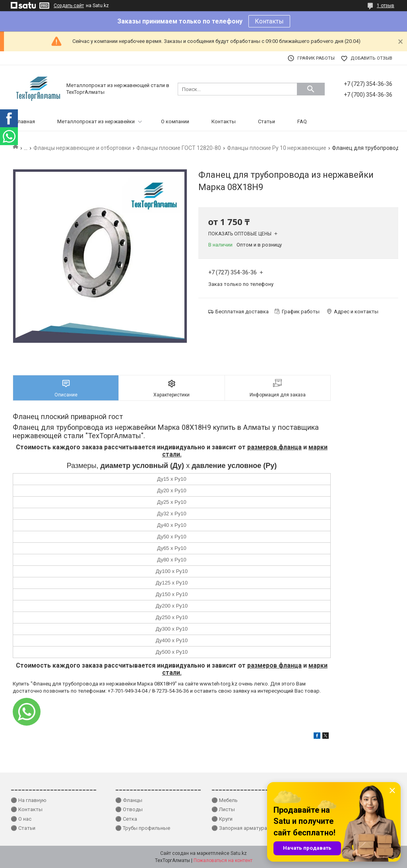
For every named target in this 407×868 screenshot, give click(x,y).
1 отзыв (386, 6)
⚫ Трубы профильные (143, 828)
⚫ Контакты (27, 809)
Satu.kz (239, 853)
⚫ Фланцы (129, 800)
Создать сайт (69, 6)
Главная (25, 121)
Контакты (269, 21)
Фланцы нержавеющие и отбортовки (82, 148)
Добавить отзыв (371, 58)
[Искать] (311, 89)
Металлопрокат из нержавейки (96, 121)
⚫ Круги (222, 819)
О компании (175, 121)
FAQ (302, 121)
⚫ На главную (29, 800)
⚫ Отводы (129, 809)
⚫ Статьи (23, 828)
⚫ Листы (223, 809)
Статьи (266, 121)
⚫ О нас (21, 819)
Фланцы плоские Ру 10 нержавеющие (277, 148)
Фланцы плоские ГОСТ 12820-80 (179, 148)
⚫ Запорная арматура (239, 828)
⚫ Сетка (126, 819)
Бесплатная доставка (242, 312)
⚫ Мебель (225, 800)
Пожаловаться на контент (223, 860)
